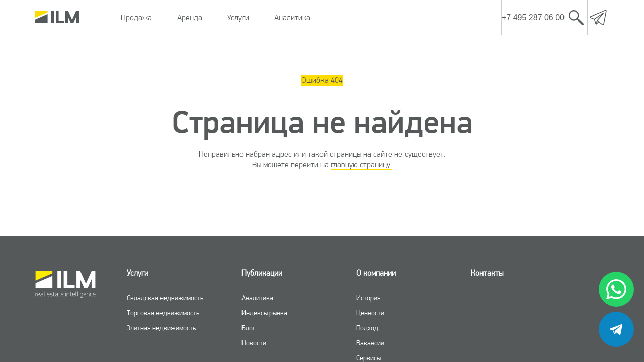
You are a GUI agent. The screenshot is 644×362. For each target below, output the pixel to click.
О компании (376, 273)
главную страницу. (361, 165)
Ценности (370, 313)
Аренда (190, 17)
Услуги (238, 17)
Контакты (487, 273)
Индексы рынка (264, 313)
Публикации (262, 273)
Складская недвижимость (165, 298)
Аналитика (292, 17)
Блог (249, 328)
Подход (367, 328)
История (369, 298)
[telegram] (616, 329)
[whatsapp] (616, 289)
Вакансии (370, 343)
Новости (254, 343)
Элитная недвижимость (161, 328)
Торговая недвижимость (163, 313)
